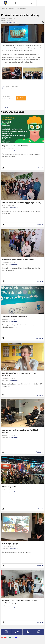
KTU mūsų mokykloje (10, 544)
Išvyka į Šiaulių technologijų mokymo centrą (18, 260)
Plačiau (38, 168)
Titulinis (3, 8)
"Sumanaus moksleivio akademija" (15, 316)
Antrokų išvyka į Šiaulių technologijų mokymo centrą (21, 203)
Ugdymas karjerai (21, 8)
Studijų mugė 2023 (9, 487)
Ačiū (20, 98)
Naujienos (11, 8)
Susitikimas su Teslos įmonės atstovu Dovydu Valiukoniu (19, 374)
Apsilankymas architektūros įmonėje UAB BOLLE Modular (20, 431)
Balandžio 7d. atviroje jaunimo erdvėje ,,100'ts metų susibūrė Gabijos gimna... (21, 602)
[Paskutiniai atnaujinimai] (24, 3)
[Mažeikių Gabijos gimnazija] (6, 3)
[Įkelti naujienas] (16, 3)
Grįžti (6, 108)
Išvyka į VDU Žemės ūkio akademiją (15, 146)
